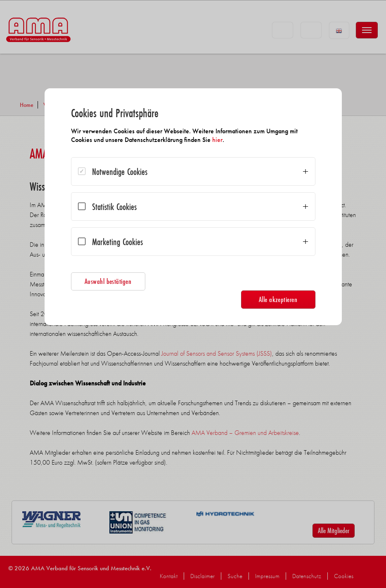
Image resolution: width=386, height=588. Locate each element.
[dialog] (193, 207)
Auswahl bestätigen (108, 281)
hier (217, 140)
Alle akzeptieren (278, 299)
